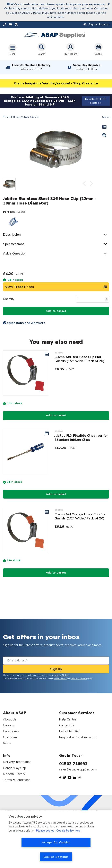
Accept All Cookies (56, 842)
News (7, 743)
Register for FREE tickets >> (96, 101)
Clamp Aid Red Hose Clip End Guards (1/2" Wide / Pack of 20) (79, 359)
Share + (106, 117)
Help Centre (68, 719)
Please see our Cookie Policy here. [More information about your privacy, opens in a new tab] (59, 831)
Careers (9, 725)
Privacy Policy (60, 678)
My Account (70, 49)
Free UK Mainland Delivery (31, 67)
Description (12, 235)
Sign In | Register (96, 25)
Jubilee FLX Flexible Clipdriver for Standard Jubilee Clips (81, 438)
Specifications (14, 244)
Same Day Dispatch (87, 67)
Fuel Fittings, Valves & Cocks (22, 117)
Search (42, 49)
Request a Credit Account (77, 737)
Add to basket (56, 311)
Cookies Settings (56, 857)
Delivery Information (17, 762)
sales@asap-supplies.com (78, 769)
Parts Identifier (69, 731)
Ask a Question (15, 253)
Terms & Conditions (17, 780)
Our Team (10, 737)
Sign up (56, 669)
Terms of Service (79, 678)
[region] (56, 839)
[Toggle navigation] (12, 49)
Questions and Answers (24, 323)
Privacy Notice (61, 675)
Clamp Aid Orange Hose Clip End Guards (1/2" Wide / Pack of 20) (80, 516)
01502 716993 (73, 764)
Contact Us (67, 725)
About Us (10, 719)
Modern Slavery (14, 774)
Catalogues (11, 731)
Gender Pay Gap (15, 768)
